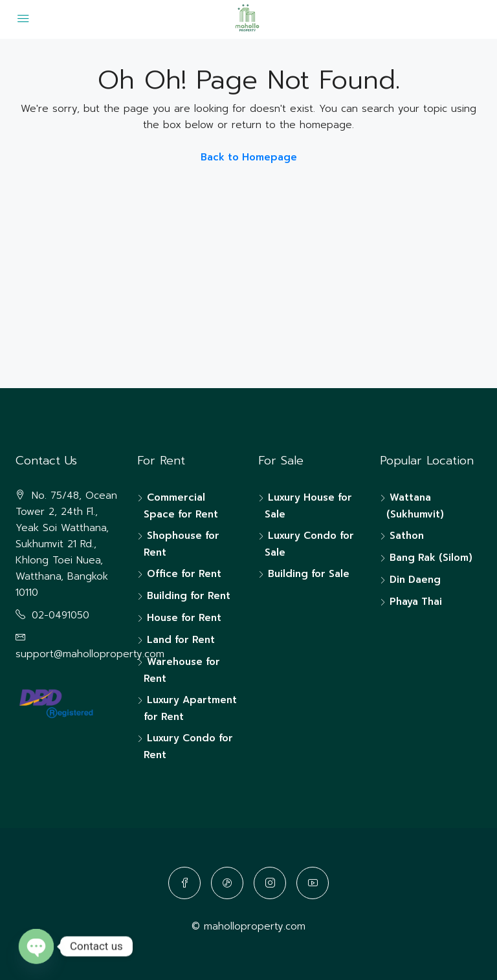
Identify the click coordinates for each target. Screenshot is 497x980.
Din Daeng (415, 580)
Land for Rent (181, 640)
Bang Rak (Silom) (431, 558)
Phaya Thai (416, 602)
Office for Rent (184, 574)
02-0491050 (61, 615)
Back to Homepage (249, 157)
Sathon (407, 536)
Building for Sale (309, 574)
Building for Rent (189, 596)
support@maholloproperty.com (90, 654)
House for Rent (184, 618)
